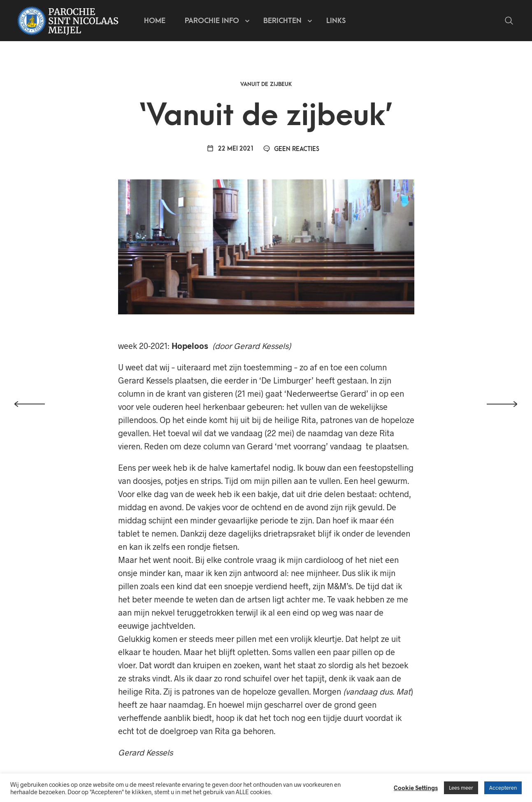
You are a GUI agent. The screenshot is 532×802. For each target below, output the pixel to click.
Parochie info (212, 21)
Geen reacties (291, 149)
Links (336, 21)
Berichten (282, 21)
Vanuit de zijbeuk (266, 84)
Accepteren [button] (503, 788)
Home (155, 21)
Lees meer (461, 788)
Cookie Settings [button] (416, 788)
